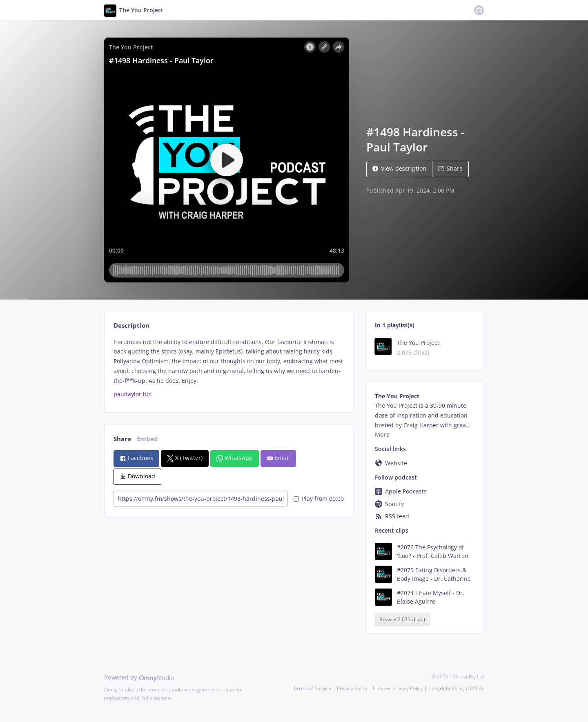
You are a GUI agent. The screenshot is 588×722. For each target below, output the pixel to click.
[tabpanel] (228, 368)
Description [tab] (131, 325)
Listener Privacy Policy (398, 688)
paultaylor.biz (132, 394)
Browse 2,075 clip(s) (402, 619)
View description (399, 168)
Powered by (139, 677)
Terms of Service (312, 688)
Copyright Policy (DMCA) (456, 688)
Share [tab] (122, 439)
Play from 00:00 (319, 499)
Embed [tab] (147, 439)
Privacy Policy (352, 688)
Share (450, 168)
